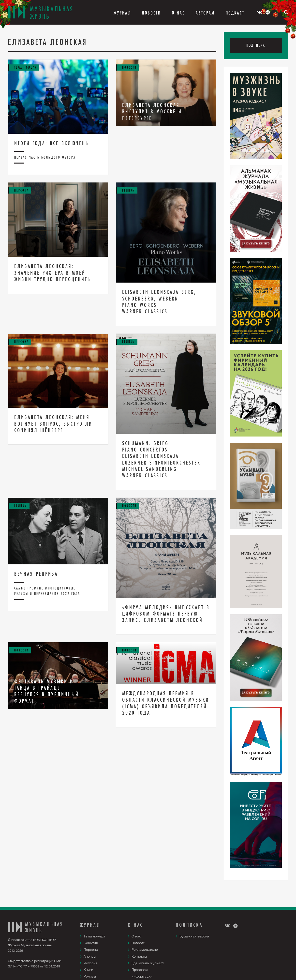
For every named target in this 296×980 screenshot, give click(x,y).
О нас (136, 936)
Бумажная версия (194, 936)
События (91, 943)
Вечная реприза (36, 574)
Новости (151, 13)
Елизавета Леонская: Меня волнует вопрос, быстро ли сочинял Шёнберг (53, 424)
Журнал (122, 13)
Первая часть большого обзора (45, 157)
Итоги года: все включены (52, 143)
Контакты (139, 956)
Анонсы (90, 956)
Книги (88, 970)
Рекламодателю (145, 950)
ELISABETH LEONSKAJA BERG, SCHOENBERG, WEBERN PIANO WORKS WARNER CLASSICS (159, 302)
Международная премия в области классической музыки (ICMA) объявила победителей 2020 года (166, 703)
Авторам (205, 13)
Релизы (90, 976)
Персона (91, 950)
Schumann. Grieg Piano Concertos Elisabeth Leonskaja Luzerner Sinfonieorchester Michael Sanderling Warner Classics (161, 459)
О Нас (178, 13)
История (90, 963)
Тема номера (94, 936)
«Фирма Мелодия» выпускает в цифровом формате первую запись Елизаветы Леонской (166, 614)
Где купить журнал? (148, 963)
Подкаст (235, 13)
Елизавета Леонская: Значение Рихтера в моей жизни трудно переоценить (52, 273)
